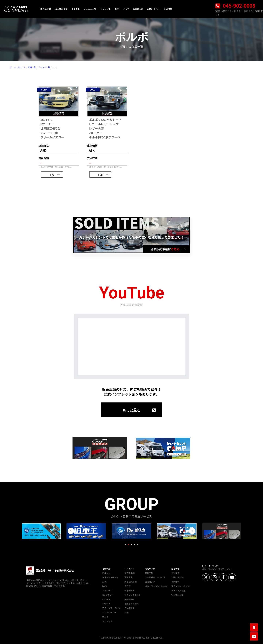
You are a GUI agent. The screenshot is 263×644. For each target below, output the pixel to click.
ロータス (106, 599)
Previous (71, 531)
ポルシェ (106, 573)
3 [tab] (131, 545)
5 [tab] (137, 545)
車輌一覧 (32, 67)
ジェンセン (107, 621)
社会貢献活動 (177, 595)
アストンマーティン (111, 608)
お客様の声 (130, 590)
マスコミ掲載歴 (178, 590)
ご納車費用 (130, 608)
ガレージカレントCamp (156, 586)
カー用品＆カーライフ (155, 577)
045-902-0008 (235, 6)
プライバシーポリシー (181, 586)
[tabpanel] (131, 531)
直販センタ (150, 582)
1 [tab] (126, 545)
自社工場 (149, 573)
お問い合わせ (177, 577)
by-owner (129, 599)
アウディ (106, 604)
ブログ (128, 586)
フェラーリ (107, 590)
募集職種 (175, 582)
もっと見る (131, 410)
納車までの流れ (132, 604)
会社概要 (175, 573)
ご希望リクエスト (133, 595)
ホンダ (105, 617)
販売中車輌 (130, 573)
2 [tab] (129, 545)
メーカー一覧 (44, 67)
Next (192, 531)
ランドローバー (109, 612)
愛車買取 (129, 577)
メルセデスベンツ (110, 577)
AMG (104, 582)
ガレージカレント (18, 67)
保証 (127, 612)
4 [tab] (134, 545)
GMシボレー (108, 595)
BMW (105, 586)
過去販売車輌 (131, 582)
